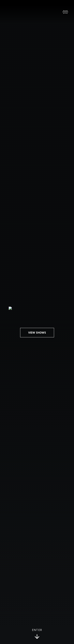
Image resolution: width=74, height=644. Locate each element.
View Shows (37, 332)
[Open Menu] (65, 12)
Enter (37, 634)
